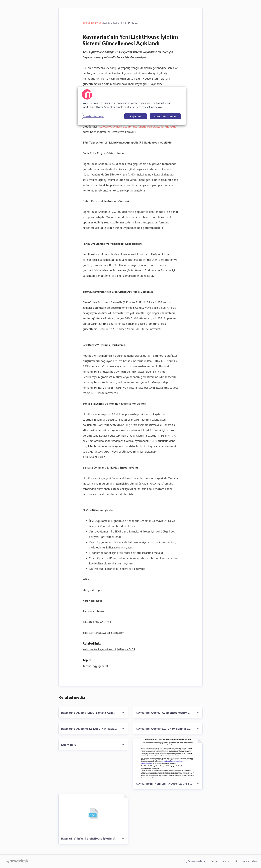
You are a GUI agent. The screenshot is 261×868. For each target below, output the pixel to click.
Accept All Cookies (165, 116)
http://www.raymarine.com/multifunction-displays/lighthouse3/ (137, 126)
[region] (132, 106)
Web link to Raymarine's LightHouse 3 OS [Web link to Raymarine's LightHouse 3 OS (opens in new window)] (109, 649)
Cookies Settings (93, 116)
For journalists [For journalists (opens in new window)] (220, 861)
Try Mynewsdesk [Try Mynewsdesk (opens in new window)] (194, 861)
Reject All (136, 116)
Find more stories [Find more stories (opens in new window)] (246, 861)
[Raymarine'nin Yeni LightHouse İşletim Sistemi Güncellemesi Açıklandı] (168, 759)
